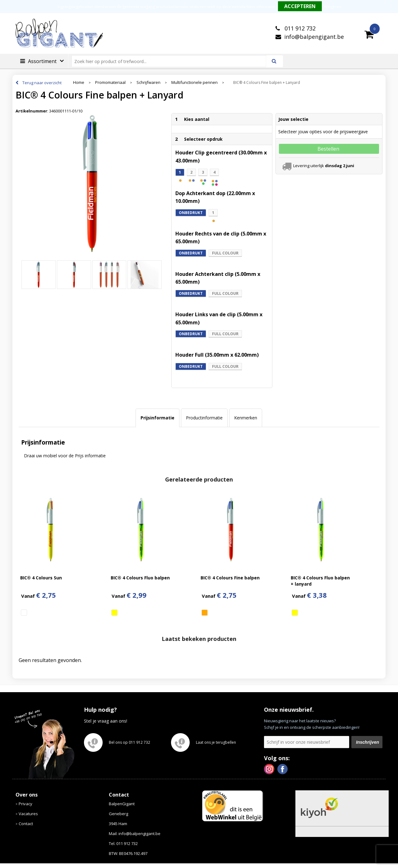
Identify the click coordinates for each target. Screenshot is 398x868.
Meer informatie (261, 7)
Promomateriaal (110, 82)
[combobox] (171, 61)
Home (79, 82)
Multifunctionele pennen (194, 82)
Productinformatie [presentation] (204, 418)
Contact (26, 824)
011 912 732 (299, 28)
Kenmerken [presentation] (246, 418)
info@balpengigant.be (314, 37)
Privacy (25, 804)
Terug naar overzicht (42, 83)
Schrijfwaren (148, 82)
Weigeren (332, 7)
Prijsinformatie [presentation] (157, 418)
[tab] (157, 418)
